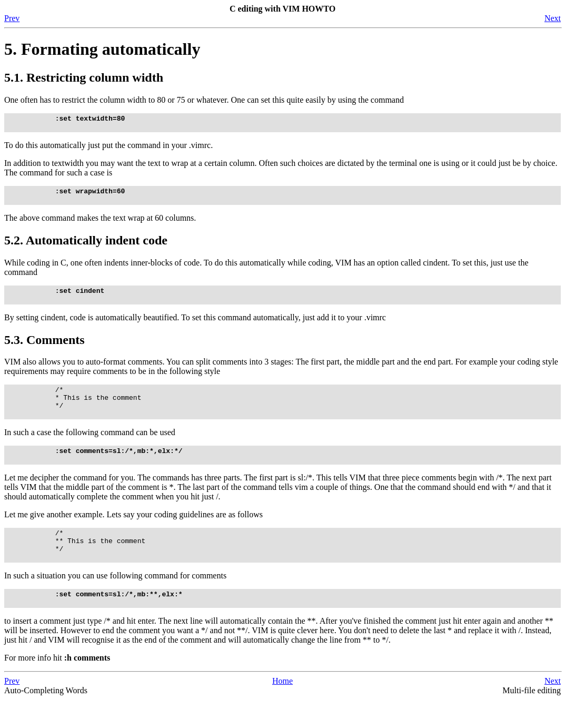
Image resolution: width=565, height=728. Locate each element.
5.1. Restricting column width (84, 77)
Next (553, 18)
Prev (12, 18)
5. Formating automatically (102, 49)
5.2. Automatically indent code (86, 247)
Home (282, 709)
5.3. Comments (44, 349)
